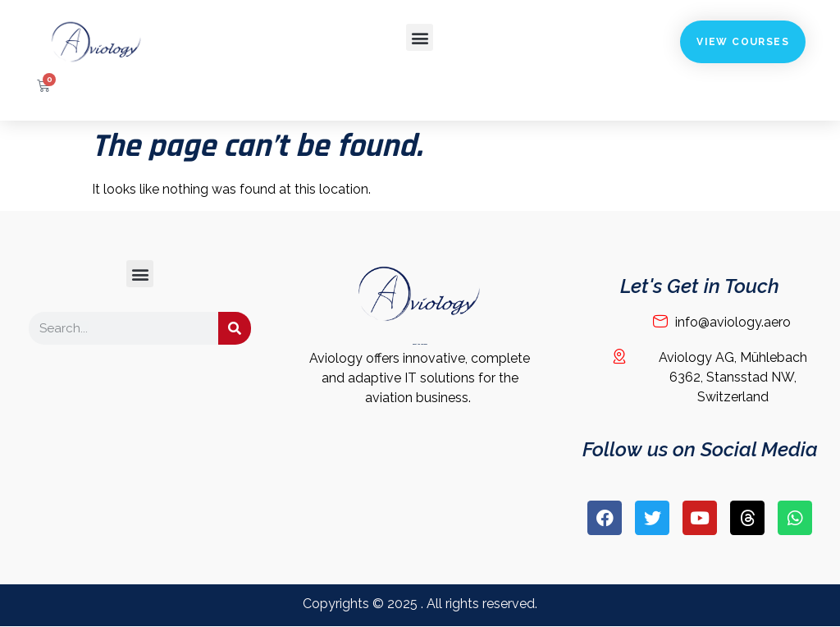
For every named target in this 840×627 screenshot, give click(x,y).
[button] (420, 37)
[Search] (235, 328)
